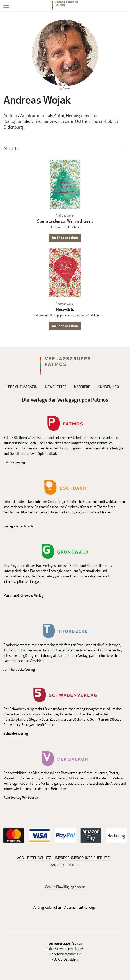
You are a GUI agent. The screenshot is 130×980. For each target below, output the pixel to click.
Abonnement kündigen (81, 907)
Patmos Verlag (14, 462)
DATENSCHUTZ (39, 858)
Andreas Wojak (65, 215)
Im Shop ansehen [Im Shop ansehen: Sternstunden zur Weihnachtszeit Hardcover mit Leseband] (65, 238)
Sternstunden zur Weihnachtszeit (65, 221)
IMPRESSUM (65, 858)
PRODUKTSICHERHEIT (92, 858)
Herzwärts (65, 309)
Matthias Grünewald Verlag (23, 596)
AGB (20, 858)
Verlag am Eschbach (18, 526)
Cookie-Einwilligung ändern (65, 887)
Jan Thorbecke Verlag (19, 669)
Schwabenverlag (16, 733)
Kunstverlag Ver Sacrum (21, 797)
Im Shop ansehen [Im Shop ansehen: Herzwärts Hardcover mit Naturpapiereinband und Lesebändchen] (65, 326)
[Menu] (6, 7)
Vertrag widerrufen (47, 907)
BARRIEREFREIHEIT (65, 865)
